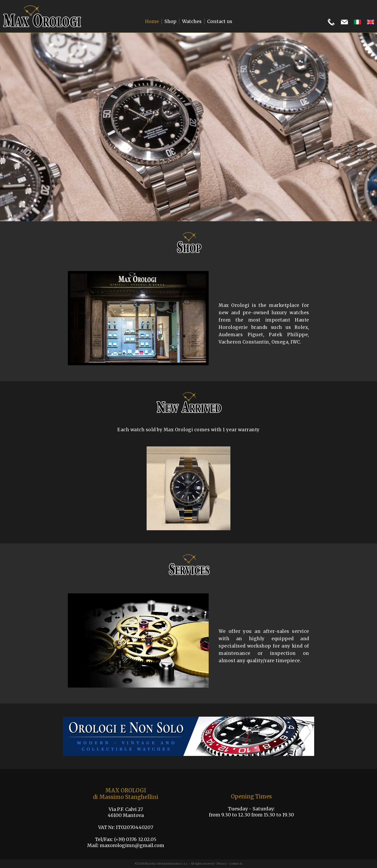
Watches (192, 21)
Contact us (220, 21)
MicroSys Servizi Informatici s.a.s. (166, 864)
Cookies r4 (236, 864)
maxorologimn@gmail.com (132, 845)
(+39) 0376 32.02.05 (135, 839)
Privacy (222, 864)
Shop (170, 21)
